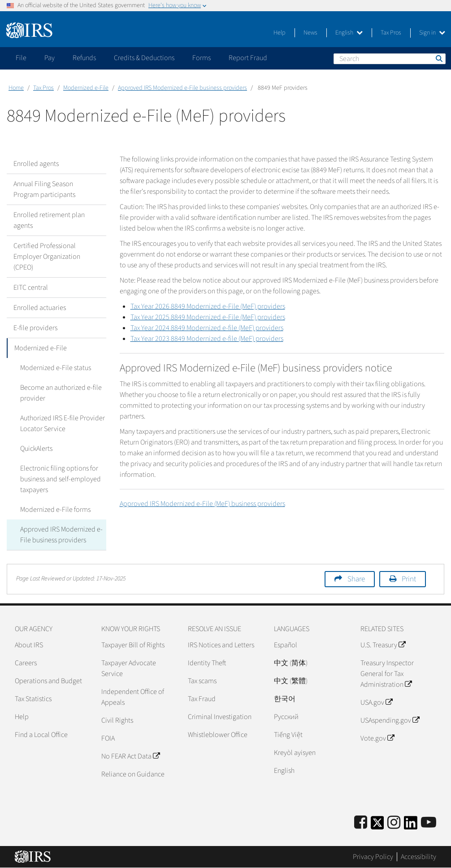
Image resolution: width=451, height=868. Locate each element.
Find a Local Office (41, 735)
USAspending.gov (390, 720)
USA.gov (376, 702)
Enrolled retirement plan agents (49, 220)
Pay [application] (50, 58)
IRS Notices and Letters (221, 645)
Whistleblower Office (218, 735)
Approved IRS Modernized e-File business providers (182, 88)
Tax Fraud (202, 699)
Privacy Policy (373, 857)
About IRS (29, 645)
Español (286, 645)
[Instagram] (394, 823)
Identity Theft (207, 663)
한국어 (285, 699)
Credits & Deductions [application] (144, 58)
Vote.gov (377, 738)
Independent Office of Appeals (133, 697)
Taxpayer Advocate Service (129, 668)
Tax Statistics (33, 699)
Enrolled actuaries (40, 308)
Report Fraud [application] (248, 58)
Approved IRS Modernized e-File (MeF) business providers (202, 504)
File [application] (21, 58)
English (349, 33)
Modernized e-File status (56, 368)
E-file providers (35, 328)
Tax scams (202, 681)
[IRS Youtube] (429, 823)
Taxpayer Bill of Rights (133, 645)
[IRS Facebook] (361, 823)
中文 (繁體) (291, 681)
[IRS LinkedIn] (411, 826)
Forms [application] (202, 58)
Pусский (286, 717)
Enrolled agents (36, 164)
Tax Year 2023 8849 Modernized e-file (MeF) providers (207, 339)
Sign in (432, 33)
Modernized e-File (86, 88)
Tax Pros (391, 33)
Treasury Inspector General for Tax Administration (387, 674)
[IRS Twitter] (377, 826)
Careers (26, 663)
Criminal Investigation (220, 717)
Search (438, 58)
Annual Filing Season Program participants (44, 189)
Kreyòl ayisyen (295, 753)
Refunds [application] (84, 58)
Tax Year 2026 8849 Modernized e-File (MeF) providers (208, 306)
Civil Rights (117, 720)
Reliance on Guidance (133, 774)
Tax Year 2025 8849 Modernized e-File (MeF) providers (208, 317)
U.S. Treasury (383, 645)
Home (16, 88)
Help (280, 33)
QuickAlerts (36, 449)
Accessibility (418, 857)
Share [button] (356, 579)
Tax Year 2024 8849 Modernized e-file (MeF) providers (207, 328)
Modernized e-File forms (55, 510)
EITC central (31, 288)
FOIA (108, 738)
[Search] (390, 59)
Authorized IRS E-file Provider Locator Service (63, 423)
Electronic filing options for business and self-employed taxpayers (61, 479)
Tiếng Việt (288, 735)
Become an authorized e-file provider (61, 393)
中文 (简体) (291, 663)
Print (409, 579)
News (310, 33)
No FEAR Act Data (130, 756)
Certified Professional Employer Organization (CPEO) (47, 257)
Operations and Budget (48, 681)
